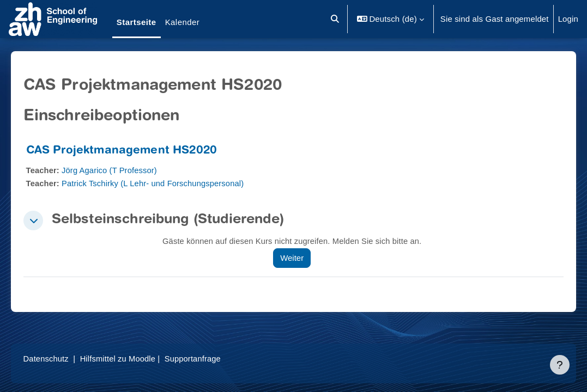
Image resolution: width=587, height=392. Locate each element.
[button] (335, 19)
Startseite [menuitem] (137, 22)
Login (568, 19)
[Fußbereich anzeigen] (560, 365)
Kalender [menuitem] (183, 22)
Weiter (302, 258)
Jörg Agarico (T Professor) (126, 170)
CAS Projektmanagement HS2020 (137, 151)
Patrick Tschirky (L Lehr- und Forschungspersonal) (171, 183)
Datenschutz (62, 359)
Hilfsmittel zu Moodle (135, 359)
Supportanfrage (211, 359)
